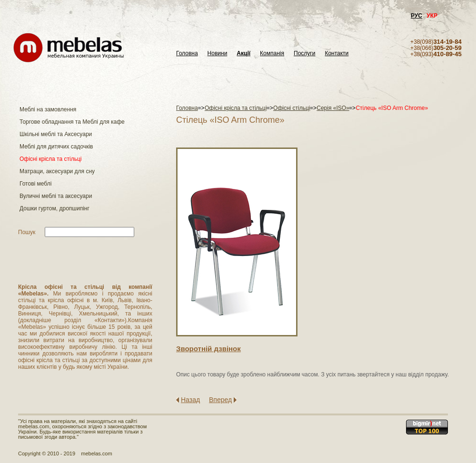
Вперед (220, 400)
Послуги (304, 54)
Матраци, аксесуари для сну (57, 171)
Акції (243, 54)
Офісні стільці (292, 108)
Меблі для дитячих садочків (56, 147)
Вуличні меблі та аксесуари (56, 196)
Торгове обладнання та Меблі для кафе (72, 122)
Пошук (27, 232)
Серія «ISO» (333, 108)
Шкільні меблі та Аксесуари (56, 134)
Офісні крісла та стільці (50, 159)
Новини (218, 54)
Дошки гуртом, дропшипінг (55, 208)
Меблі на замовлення (48, 109)
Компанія (272, 54)
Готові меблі (35, 184)
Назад (190, 400)
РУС (416, 16)
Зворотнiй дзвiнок (208, 349)
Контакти (337, 54)
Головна (187, 54)
